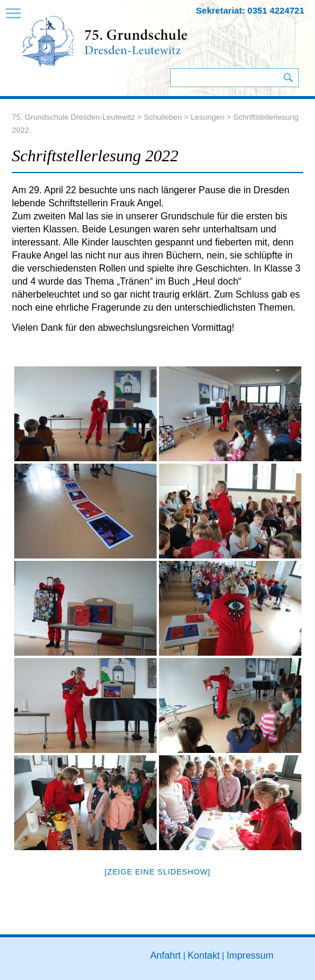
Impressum (250, 955)
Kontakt (203, 955)
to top (294, 967)
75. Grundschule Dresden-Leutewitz (73, 117)
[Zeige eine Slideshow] (157, 872)
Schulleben (163, 117)
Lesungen (207, 117)
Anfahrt (166, 955)
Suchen (288, 78)
